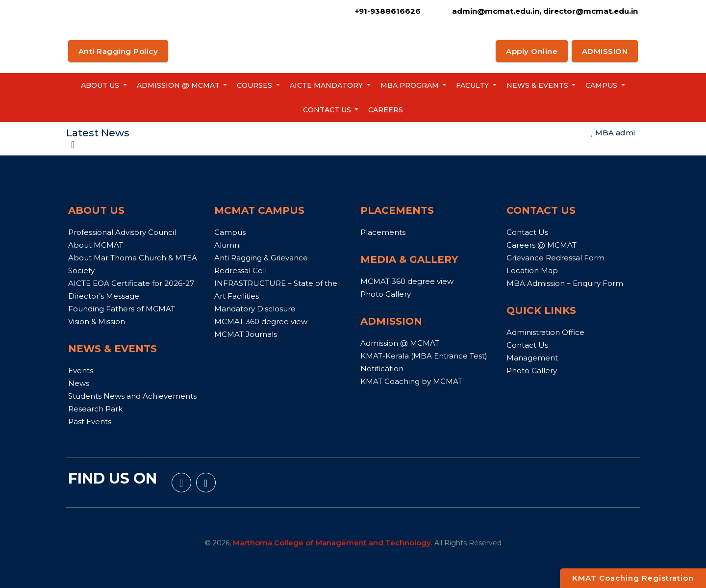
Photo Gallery (386, 294)
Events (81, 371)
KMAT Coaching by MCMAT (411, 381)
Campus (602, 85)
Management (532, 358)
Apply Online (532, 51)
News (79, 383)
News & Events (538, 85)
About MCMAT (96, 245)
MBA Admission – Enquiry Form (565, 283)
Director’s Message (104, 296)
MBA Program (411, 85)
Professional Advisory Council (122, 232)
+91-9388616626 (388, 11)
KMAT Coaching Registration (633, 578)
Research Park (95, 409)
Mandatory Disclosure (255, 309)
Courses (255, 85)
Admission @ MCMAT (179, 85)
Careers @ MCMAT (542, 245)
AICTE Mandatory (327, 85)
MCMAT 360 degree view (261, 321)
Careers (386, 110)
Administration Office (545, 332)
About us (101, 85)
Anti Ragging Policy (118, 51)
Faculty (473, 85)
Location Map (532, 270)
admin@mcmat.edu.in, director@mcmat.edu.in (544, 11)
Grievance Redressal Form (555, 258)
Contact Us (328, 110)
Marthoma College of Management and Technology (332, 543)
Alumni (227, 245)
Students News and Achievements (132, 396)
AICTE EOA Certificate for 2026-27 (131, 283)
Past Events (90, 422)
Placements (383, 232)
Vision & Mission (97, 321)
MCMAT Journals (246, 334)
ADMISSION (605, 51)
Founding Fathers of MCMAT (122, 309)
